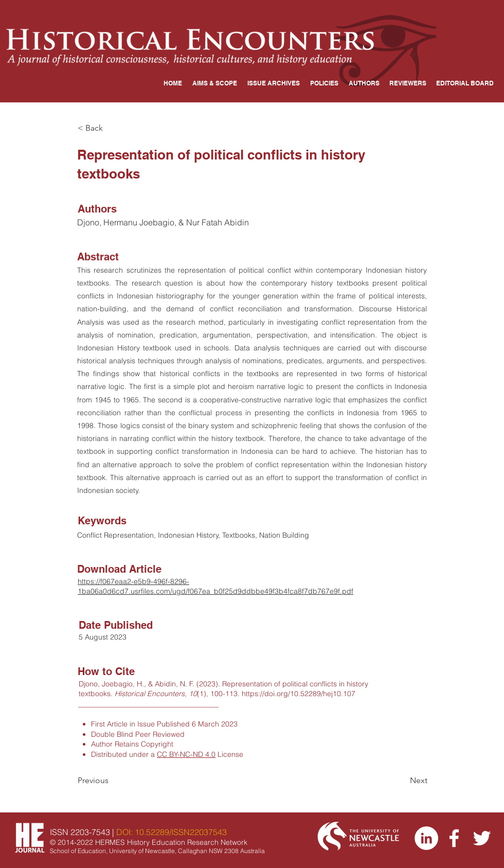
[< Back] (112, 128)
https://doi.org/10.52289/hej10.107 (299, 694)
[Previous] (112, 781)
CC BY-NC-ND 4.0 (186, 754)
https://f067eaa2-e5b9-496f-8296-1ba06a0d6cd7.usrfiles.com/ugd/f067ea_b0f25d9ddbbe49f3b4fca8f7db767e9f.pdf (215, 587)
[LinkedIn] (426, 838)
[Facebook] (454, 838)
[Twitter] (482, 838)
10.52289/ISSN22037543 (181, 832)
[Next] (402, 781)
